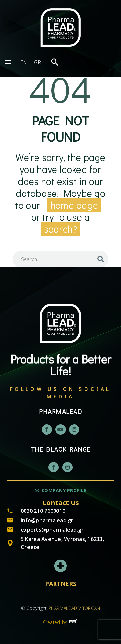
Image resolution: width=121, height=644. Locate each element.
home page (74, 205)
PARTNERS (61, 584)
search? (61, 229)
